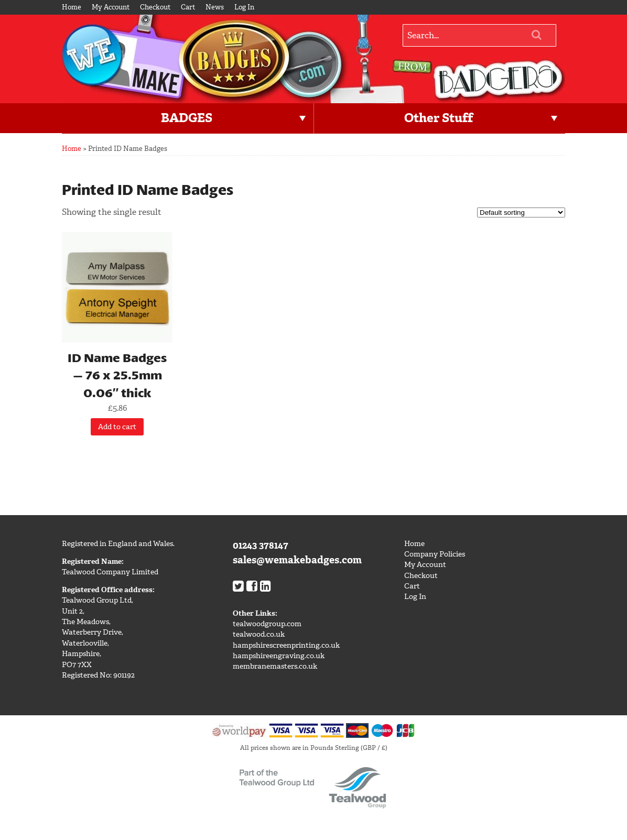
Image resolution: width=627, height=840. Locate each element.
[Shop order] (521, 212)
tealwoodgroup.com (267, 624)
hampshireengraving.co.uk (279, 656)
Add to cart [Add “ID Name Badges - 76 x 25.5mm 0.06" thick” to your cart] (117, 427)
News (215, 7)
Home (72, 7)
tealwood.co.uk (259, 634)
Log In (244, 7)
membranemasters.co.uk (275, 666)
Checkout (155, 7)
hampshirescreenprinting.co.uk (286, 645)
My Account (111, 7)
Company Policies (435, 554)
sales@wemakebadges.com (297, 560)
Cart (188, 7)
